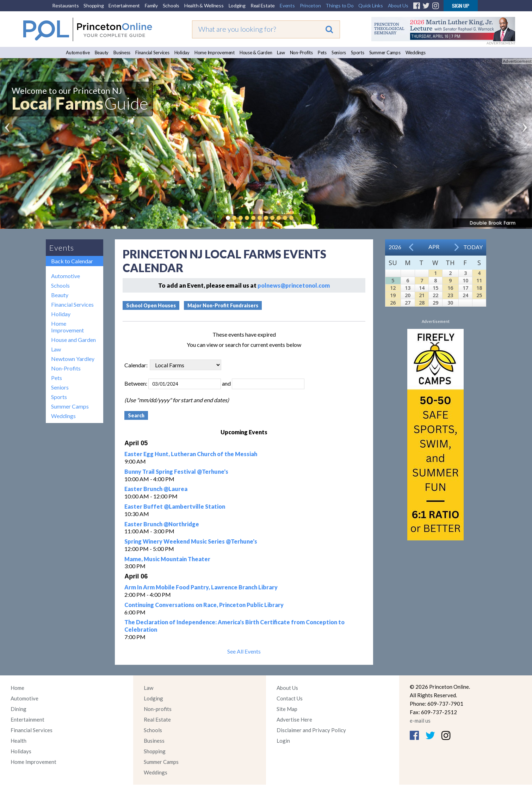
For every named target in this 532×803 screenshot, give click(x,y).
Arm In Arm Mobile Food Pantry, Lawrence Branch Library (201, 587)
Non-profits (158, 709)
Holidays (21, 751)
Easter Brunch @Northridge (162, 524)
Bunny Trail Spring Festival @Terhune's (176, 471)
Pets (322, 53)
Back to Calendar (72, 261)
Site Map (287, 709)
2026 (395, 247)
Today (473, 247)
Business (122, 53)
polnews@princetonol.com (294, 285)
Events (287, 5)
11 (479, 280)
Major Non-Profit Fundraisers (223, 305)
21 (422, 295)
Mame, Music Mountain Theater (167, 559)
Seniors (339, 53)
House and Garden (73, 340)
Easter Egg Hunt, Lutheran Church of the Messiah (191, 454)
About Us (398, 5)
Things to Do (339, 5)
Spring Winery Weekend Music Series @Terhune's (191, 541)
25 (479, 295)
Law (281, 53)
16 (450, 288)
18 (479, 288)
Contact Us (290, 698)
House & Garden (256, 53)
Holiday (182, 53)
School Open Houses (151, 305)
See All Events (244, 651)
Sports (358, 53)
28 (422, 303)
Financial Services (152, 53)
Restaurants (65, 5)
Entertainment (124, 5)
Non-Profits (301, 53)
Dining (18, 709)
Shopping (94, 5)
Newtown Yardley (73, 359)
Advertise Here (294, 719)
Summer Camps (385, 53)
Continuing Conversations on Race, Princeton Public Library (204, 605)
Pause (302, 218)
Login (283, 741)
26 (393, 303)
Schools (171, 5)
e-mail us (420, 721)
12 (393, 288)
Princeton (310, 5)
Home (17, 688)
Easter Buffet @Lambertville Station (175, 506)
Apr (434, 247)
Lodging (237, 5)
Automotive (78, 53)
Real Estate (263, 5)
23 (450, 295)
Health (18, 741)
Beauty (102, 53)
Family (151, 5)
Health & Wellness (204, 5)
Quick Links (370, 5)
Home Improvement (215, 53)
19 (393, 295)
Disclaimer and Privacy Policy (311, 730)
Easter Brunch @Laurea (156, 489)
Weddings (416, 53)
